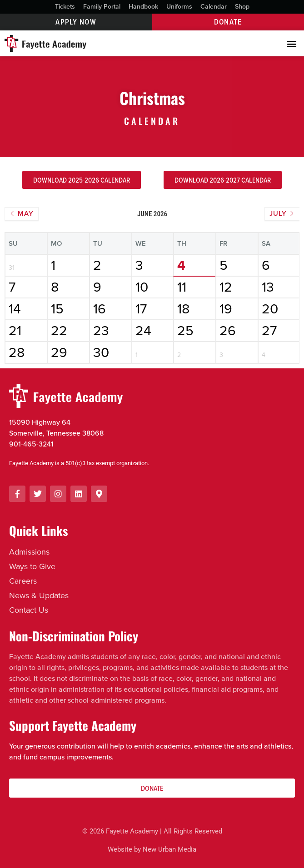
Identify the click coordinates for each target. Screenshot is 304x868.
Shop (242, 7)
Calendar (214, 7)
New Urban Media (169, 849)
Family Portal (102, 7)
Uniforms (179, 7)
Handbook (143, 7)
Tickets (65, 7)
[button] (292, 43)
